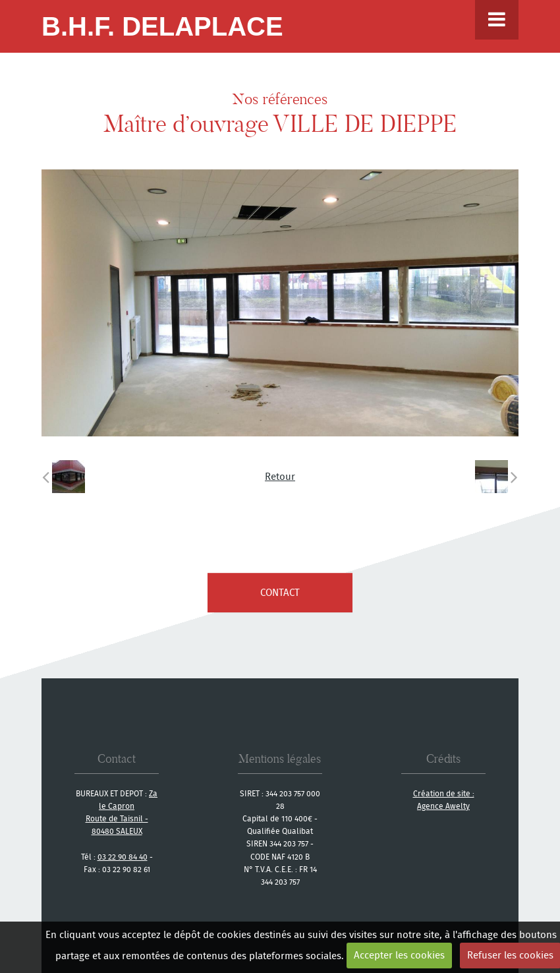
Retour (280, 476)
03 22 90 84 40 (123, 857)
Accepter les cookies (399, 955)
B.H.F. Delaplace (162, 26)
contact (280, 592)
